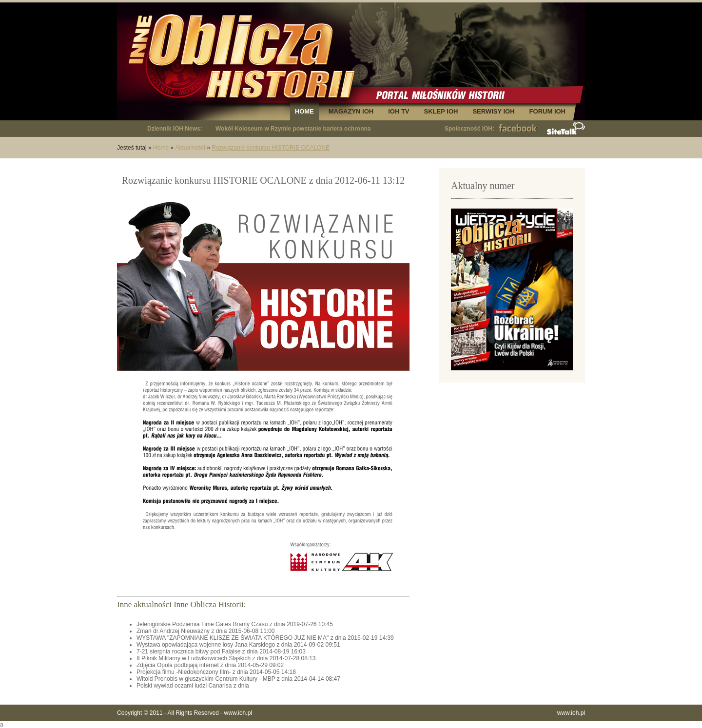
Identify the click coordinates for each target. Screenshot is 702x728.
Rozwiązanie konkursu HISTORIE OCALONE (271, 148)
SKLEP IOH (441, 111)
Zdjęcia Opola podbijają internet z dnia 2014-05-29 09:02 (210, 665)
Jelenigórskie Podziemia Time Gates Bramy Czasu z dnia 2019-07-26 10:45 (235, 624)
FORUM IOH (547, 111)
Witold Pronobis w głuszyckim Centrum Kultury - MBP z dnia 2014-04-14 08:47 (238, 679)
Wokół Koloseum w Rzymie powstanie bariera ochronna (293, 129)
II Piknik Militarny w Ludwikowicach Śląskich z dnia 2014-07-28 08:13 (226, 658)
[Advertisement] (512, 458)
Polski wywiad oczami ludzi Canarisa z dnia (193, 686)
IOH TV (399, 111)
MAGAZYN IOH (351, 111)
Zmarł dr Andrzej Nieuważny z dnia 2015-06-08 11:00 (206, 631)
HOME (304, 111)
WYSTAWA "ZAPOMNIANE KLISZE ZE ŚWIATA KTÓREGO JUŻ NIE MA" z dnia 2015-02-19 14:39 (265, 638)
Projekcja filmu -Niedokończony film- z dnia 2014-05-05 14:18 (216, 672)
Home (161, 148)
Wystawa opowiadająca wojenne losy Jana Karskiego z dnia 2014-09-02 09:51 (238, 645)
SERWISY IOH (493, 111)
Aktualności (190, 148)
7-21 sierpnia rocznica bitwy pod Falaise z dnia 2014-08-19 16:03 (221, 651)
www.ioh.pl (238, 713)
